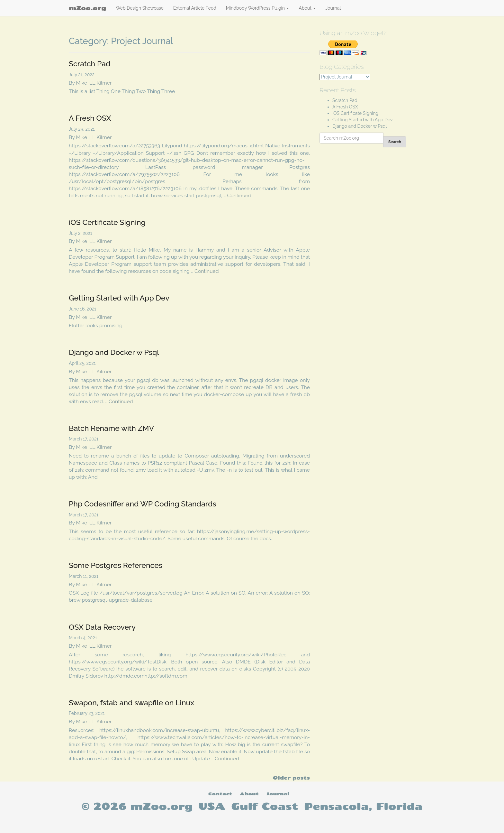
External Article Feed (195, 8)
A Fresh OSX (90, 118)
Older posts (291, 778)
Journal (333, 8)
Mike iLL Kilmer (94, 83)
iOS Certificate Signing (107, 222)
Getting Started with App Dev (119, 298)
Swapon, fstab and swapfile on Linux (131, 703)
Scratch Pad (90, 64)
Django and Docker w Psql (114, 352)
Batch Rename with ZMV (111, 428)
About (307, 8)
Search (395, 142)
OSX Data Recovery (102, 627)
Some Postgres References (116, 565)
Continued (239, 195)
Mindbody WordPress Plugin (258, 8)
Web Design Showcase (140, 8)
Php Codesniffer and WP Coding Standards (143, 504)
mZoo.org (87, 8)
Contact (220, 794)
